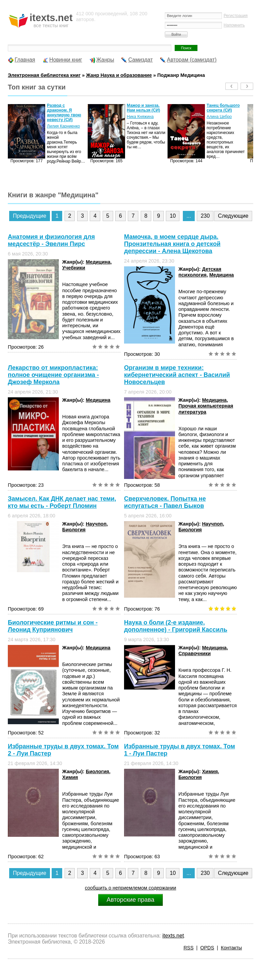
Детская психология (200, 272)
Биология (74, 530)
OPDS (207, 948)
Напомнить (234, 25)
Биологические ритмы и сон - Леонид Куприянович (53, 626)
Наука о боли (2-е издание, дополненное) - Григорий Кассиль (176, 626)
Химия (70, 777)
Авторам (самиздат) (192, 60)
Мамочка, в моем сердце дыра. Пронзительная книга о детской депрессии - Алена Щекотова (172, 244)
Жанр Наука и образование (119, 75)
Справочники (195, 653)
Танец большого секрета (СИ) (223, 108)
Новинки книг (66, 60)
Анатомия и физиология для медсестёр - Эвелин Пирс (51, 240)
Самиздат (140, 60)
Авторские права (130, 900)
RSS (189, 948)
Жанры (105, 60)
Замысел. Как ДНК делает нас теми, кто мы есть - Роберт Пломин (62, 502)
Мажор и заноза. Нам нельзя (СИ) (143, 108)
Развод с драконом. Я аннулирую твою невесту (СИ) (64, 113)
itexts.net (173, 936)
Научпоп (96, 524)
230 (205, 216)
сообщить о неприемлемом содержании (131, 888)
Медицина (98, 262)
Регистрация (236, 16)
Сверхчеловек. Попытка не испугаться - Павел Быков (165, 502)
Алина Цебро (219, 117)
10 (173, 216)
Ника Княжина (140, 117)
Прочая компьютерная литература (206, 409)
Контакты (231, 948)
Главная (25, 60)
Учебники (74, 268)
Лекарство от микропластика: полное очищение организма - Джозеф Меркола (53, 375)
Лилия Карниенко (63, 126)
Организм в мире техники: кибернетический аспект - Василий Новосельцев (177, 375)
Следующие (233, 216)
